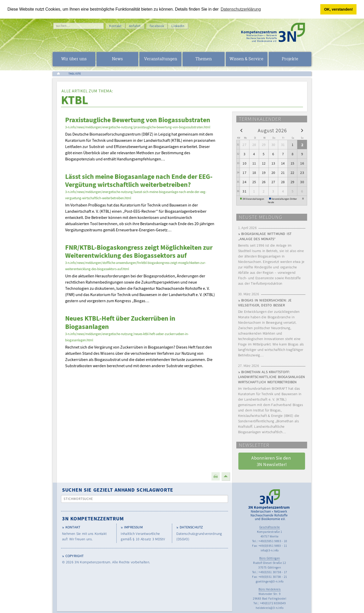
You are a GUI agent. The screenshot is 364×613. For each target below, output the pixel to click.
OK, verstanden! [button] (339, 9)
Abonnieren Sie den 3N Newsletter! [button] (272, 461)
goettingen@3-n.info (270, 581)
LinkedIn (178, 26)
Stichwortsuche (78, 499)
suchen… (63, 26)
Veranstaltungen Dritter (284, 199)
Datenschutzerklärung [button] (241, 9)
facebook (157, 26)
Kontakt (115, 26)
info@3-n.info (270, 550)
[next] (302, 130)
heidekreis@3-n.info (270, 608)
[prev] (241, 130)
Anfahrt (135, 26)
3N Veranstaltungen (253, 199)
